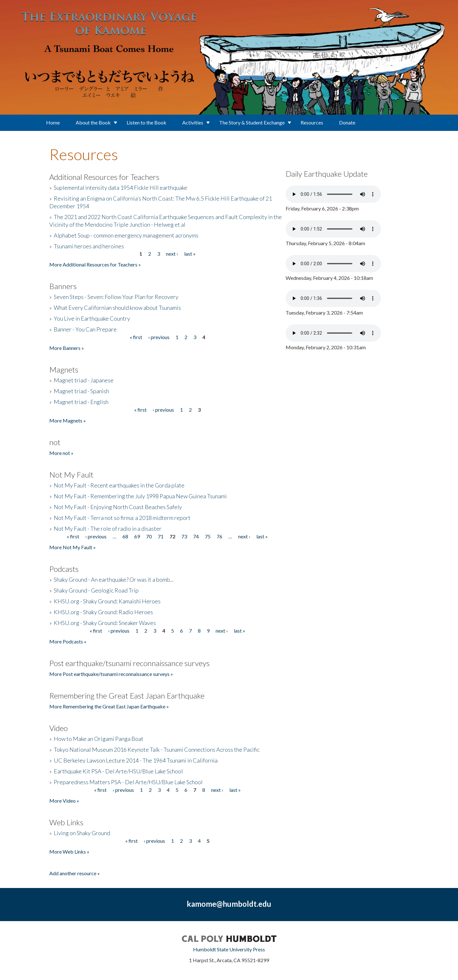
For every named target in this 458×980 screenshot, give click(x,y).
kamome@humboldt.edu (229, 904)
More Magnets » (68, 420)
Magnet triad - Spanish (81, 391)
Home (53, 122)
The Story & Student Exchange (252, 122)
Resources (312, 122)
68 (125, 536)
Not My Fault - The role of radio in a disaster (108, 529)
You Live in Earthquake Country (92, 318)
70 (149, 536)
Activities (193, 122)
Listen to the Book (146, 122)
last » (190, 254)
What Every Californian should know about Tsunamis (117, 308)
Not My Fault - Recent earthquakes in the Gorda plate (119, 485)
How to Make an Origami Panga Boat (99, 739)
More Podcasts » (68, 641)
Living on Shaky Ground (82, 833)
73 (184, 536)
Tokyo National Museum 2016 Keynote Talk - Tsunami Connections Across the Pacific (157, 749)
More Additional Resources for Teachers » (95, 264)
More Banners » (67, 348)
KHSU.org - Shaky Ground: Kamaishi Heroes (107, 601)
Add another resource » (75, 873)
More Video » (64, 801)
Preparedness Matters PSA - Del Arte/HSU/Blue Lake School (128, 782)
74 (196, 536)
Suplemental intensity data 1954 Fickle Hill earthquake (121, 188)
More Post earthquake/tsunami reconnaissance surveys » (111, 674)
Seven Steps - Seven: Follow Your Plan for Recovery (116, 297)
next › (172, 254)
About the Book (93, 122)
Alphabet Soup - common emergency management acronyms (126, 235)
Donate (347, 122)
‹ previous (159, 337)
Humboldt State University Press (229, 949)
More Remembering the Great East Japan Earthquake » (109, 706)
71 (161, 536)
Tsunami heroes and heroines (89, 246)
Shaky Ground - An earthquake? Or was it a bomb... (114, 579)
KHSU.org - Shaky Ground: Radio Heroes (103, 612)
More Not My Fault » (73, 547)
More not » (61, 453)
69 (137, 536)
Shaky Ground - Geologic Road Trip (96, 590)
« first (136, 337)
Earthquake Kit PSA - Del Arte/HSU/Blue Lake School (118, 771)
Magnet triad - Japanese (84, 380)
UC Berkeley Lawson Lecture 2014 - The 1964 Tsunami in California (136, 760)
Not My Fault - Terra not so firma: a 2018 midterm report (122, 518)
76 (219, 536)
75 (208, 536)
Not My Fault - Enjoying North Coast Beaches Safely (118, 507)
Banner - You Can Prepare (85, 329)
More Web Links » (69, 852)
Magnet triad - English (81, 402)
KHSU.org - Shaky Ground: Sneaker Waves (105, 623)
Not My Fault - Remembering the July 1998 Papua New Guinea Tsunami (140, 496)
